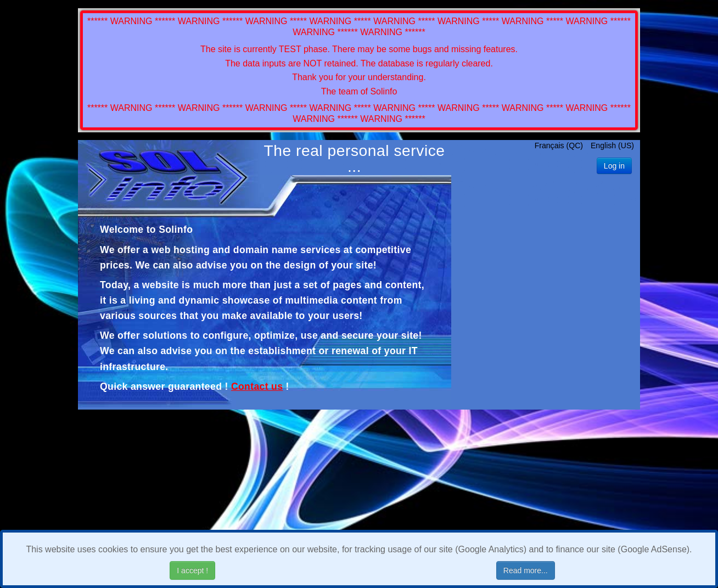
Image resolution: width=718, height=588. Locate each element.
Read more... (526, 570)
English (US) (612, 145)
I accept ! (192, 570)
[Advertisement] (546, 286)
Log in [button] (614, 166)
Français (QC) (560, 145)
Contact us (257, 387)
